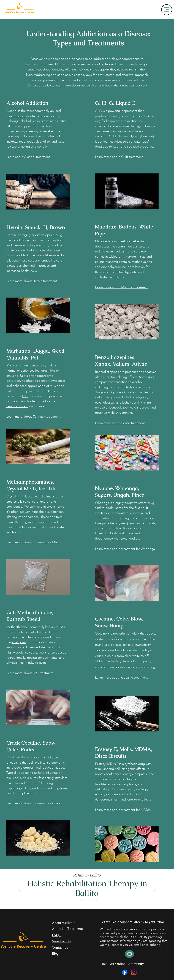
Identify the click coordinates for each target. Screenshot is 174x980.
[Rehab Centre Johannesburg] (90, 900)
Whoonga (102, 503)
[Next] (155, 889)
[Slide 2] (81, 900)
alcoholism (43, 141)
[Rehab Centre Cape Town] (93, 900)
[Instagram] (134, 972)
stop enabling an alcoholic (29, 146)
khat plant (19, 642)
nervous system (17, 406)
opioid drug (54, 235)
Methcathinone (17, 627)
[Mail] (129, 954)
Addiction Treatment (67, 929)
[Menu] (167, 10)
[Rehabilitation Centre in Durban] (87, 900)
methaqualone (142, 262)
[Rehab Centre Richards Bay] (97, 900)
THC (25, 396)
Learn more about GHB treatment (119, 157)
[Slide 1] (77, 900)
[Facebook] (125, 972)
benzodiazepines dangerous (129, 407)
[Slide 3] (84, 900)
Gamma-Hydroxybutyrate (135, 136)
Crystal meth (15, 496)
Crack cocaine (16, 757)
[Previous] (19, 889)
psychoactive (16, 116)
